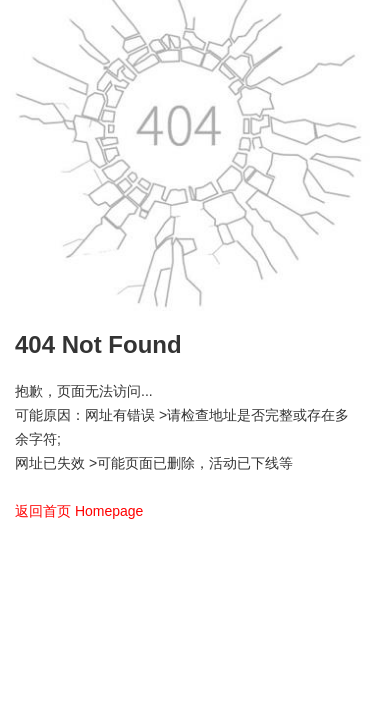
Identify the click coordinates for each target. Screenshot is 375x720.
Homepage (109, 511)
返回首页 (43, 511)
